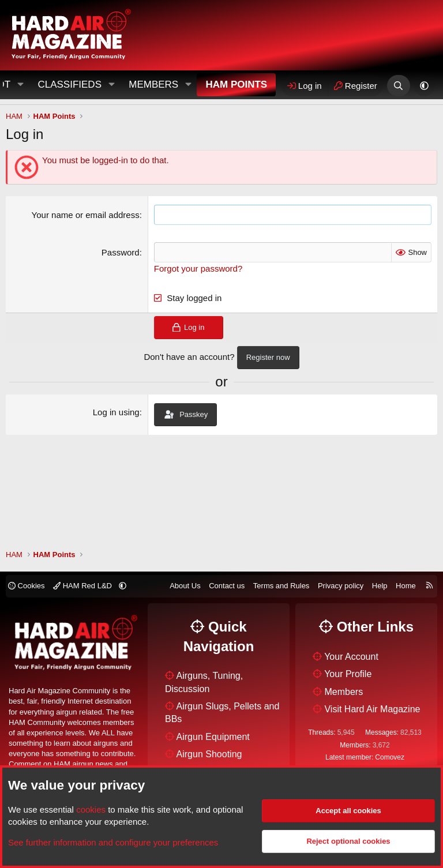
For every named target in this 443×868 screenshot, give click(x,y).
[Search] (398, 86)
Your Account (351, 657)
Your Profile (348, 674)
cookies (91, 809)
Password (121, 252)
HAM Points (236, 84)
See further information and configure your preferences (113, 842)
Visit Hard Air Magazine (372, 709)
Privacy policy (341, 586)
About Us (185, 586)
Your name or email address (86, 215)
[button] (111, 85)
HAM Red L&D (83, 586)
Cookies (27, 586)
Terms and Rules (281, 586)
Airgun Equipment (213, 737)
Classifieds (70, 84)
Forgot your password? (198, 268)
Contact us (227, 586)
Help (380, 586)
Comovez (390, 757)
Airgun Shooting (209, 754)
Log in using (116, 412)
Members (153, 84)
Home (406, 586)
